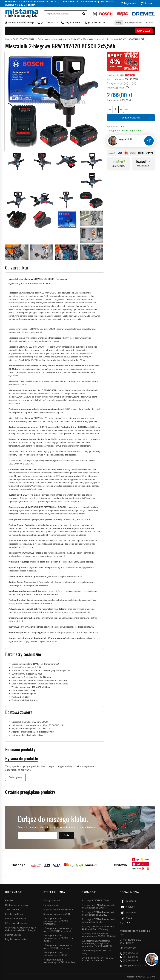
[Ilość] (115, 109)
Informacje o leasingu (16, 923)
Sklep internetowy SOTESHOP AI (141, 977)
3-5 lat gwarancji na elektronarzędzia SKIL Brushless (59, 961)
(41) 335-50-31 (49, 23)
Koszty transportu (52, 900)
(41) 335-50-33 (97, 23)
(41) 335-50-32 (73, 23)
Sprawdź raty (119, 166)
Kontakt (150, 23)
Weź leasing (143, 166)
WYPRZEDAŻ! (144, 31)
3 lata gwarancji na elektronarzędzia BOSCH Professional (56, 921)
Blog (119, 23)
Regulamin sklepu (14, 914)
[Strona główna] (22, 13)
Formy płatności (134, 23)
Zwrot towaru (12, 910)
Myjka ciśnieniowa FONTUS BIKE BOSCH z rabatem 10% (97, 959)
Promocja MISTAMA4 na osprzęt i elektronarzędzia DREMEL (98, 914)
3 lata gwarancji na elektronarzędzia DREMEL (56, 954)
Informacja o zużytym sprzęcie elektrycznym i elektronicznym (20, 929)
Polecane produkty (20, 749)
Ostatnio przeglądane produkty (30, 792)
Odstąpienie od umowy (17, 905)
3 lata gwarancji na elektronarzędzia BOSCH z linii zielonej (58, 938)
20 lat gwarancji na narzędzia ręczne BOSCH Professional (58, 930)
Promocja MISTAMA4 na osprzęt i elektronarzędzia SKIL (98, 921)
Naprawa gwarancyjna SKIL (57, 914)
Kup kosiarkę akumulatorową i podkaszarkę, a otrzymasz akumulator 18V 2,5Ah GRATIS (97, 944)
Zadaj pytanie (15, 777)
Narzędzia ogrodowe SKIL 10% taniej (97, 952)
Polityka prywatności (15, 919)
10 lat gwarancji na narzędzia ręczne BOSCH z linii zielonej (58, 947)
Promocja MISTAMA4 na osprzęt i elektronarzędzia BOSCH (98, 906)
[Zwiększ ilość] (110, 109)
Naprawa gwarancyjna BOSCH (58, 910)
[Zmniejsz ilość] (121, 109)
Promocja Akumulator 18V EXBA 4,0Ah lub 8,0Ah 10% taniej (98, 928)
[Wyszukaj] (84, 14)
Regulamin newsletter (16, 939)
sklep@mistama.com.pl (21, 23)
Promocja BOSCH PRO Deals (96, 900)
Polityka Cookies (13, 935)
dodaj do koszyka (131, 118)
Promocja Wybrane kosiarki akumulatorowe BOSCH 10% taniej (99, 935)
